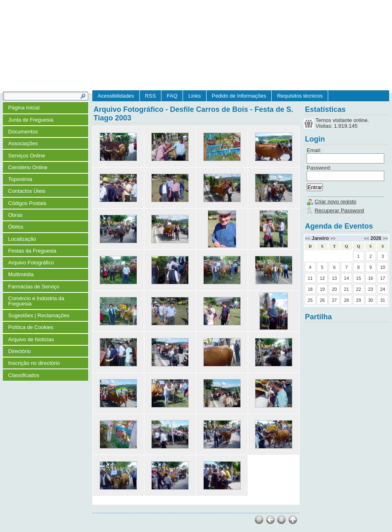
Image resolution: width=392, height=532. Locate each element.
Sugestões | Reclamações (39, 315)
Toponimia (20, 179)
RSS (151, 96)
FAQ (172, 96)
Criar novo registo (336, 202)
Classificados (24, 375)
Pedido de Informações (239, 96)
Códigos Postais (27, 203)
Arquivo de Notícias (31, 339)
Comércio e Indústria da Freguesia (36, 301)
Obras (15, 215)
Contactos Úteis (27, 191)
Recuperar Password (339, 210)
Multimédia (21, 274)
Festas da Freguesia (32, 251)
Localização (22, 239)
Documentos (23, 132)
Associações (23, 143)
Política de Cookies (31, 327)
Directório (20, 351)
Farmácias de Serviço (34, 287)
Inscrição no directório (34, 363)
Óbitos (16, 227)
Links (194, 96)
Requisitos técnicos (300, 96)
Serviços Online (27, 156)
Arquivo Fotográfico (31, 263)
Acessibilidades (116, 96)
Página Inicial (24, 108)
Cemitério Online (28, 167)
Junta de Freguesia (31, 120)
